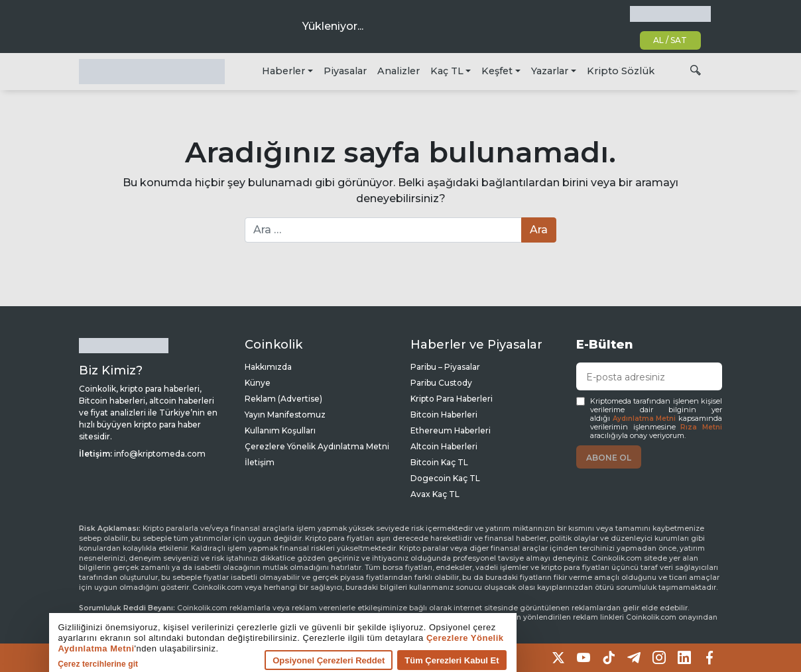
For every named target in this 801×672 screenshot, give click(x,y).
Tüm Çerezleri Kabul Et (402, 659)
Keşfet (497, 71)
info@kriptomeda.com (160, 454)
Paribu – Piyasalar (445, 367)
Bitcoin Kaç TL (439, 462)
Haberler (283, 71)
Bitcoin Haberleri (444, 415)
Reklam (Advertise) (283, 399)
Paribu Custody (441, 383)
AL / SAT (670, 40)
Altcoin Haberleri (444, 446)
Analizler (399, 71)
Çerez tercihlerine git (49, 663)
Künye (258, 383)
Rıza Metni (701, 427)
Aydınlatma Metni (645, 419)
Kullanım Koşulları (280, 430)
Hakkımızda (268, 367)
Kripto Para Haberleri (452, 399)
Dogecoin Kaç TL (445, 478)
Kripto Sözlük (621, 71)
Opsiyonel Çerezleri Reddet (279, 659)
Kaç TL (447, 71)
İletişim (260, 462)
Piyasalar (345, 71)
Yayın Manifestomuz (285, 415)
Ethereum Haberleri (451, 430)
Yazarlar (550, 71)
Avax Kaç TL (435, 494)
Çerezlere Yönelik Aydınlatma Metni (317, 446)
